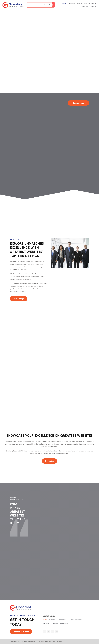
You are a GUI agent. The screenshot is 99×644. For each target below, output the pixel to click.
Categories (85, 7)
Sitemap (59, 642)
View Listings (19, 299)
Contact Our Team (21, 632)
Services (94, 7)
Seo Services (63, 620)
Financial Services (90, 4)
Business (52, 620)
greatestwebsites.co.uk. (32, 642)
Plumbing (46, 623)
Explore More (78, 103)
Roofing (80, 4)
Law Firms (71, 4)
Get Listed (49, 461)
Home (64, 4)
